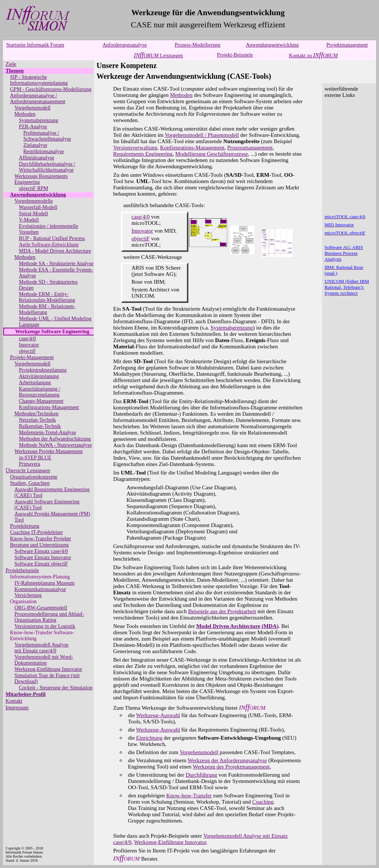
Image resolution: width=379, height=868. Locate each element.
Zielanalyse (35, 145)
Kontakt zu (313, 56)
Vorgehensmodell (32, 108)
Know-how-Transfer (189, 796)
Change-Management (41, 401)
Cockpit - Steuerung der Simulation (56, 688)
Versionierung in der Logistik (45, 626)
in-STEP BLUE (35, 458)
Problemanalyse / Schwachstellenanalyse (47, 136)
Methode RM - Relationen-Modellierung (47, 309)
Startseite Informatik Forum (35, 45)
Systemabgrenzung (39, 120)
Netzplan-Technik (37, 420)
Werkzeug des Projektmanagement (231, 767)
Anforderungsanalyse (125, 45)
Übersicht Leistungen (28, 471)
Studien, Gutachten (30, 483)
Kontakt (14, 701)
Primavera (30, 464)
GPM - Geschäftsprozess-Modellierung (51, 89)
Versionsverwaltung (135, 148)
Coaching (263, 802)
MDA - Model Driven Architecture (55, 251)
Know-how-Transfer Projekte (41, 539)
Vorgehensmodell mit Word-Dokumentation (44, 660)
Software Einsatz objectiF (41, 564)
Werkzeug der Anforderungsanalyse (227, 760)
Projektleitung (25, 526)
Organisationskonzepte (34, 477)
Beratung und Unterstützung (39, 545)
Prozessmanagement (250, 148)
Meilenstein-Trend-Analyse (47, 433)
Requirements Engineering (143, 154)
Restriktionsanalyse (44, 151)
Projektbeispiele (22, 570)
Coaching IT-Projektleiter (36, 532)
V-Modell (29, 220)
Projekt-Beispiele (235, 55)
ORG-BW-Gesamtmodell (41, 608)
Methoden (25, 114)
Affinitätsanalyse (36, 158)
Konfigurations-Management (49, 407)
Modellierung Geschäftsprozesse (212, 154)
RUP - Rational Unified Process (52, 238)
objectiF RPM (33, 188)
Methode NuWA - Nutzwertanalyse (55, 445)
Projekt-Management (32, 357)
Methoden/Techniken (36, 414)
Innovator (29, 345)
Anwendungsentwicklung (272, 45)
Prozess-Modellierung (198, 45)
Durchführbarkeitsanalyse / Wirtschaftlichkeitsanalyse (47, 167)
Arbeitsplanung (35, 383)
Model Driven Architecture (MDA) (237, 626)
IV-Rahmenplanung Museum (44, 583)
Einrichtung (149, 738)
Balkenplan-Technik (40, 426)
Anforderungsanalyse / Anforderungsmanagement (38, 99)
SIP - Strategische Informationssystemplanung (39, 80)
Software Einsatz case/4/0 (41, 551)
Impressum (17, 708)
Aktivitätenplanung (39, 376)
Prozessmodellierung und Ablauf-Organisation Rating (49, 617)
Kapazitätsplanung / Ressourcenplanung (40, 392)
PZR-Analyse (33, 127)
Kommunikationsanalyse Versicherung (40, 592)
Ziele (11, 64)
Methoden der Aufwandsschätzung (55, 439)
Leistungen (159, 56)
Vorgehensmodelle (34, 201)
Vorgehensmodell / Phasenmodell (202, 135)
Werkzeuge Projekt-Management (48, 451)
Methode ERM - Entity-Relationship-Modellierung (47, 297)
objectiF (27, 351)
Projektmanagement (347, 45)
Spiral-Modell (33, 214)
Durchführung (202, 775)
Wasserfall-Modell (38, 207)
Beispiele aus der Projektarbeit (222, 611)
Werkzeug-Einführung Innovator (48, 669)
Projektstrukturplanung (43, 370)
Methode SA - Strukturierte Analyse (56, 264)
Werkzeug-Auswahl (158, 715)
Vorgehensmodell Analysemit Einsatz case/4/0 (41, 648)
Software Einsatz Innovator (43, 558)
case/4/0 (27, 339)
